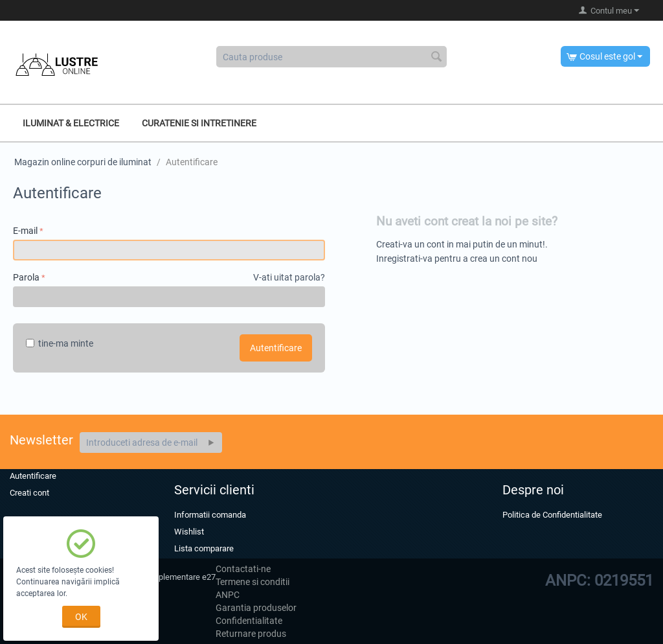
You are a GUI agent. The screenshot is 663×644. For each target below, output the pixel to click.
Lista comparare (204, 548)
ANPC (228, 595)
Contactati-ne (243, 569)
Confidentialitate (249, 621)
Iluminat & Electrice (71, 123)
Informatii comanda (210, 515)
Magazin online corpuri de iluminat (83, 162)
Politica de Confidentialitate (552, 515)
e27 (209, 577)
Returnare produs (251, 634)
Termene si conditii (253, 582)
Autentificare (276, 348)
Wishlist (189, 532)
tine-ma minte (60, 343)
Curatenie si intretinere (199, 123)
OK (81, 617)
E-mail (25, 231)
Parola (26, 277)
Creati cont (29, 493)
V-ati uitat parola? (289, 277)
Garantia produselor (256, 608)
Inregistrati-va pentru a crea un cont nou (457, 259)
